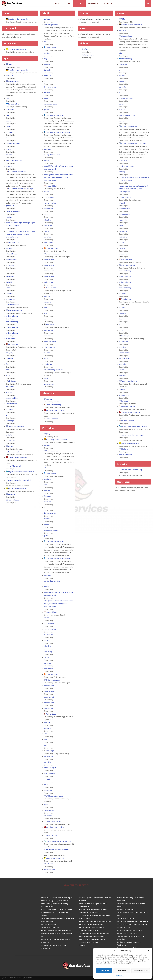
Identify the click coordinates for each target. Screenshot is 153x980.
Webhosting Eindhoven (17, 426)
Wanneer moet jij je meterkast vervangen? (56, 904)
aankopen (10, 76)
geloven (9, 166)
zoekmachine (11, 441)
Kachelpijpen (45, 948)
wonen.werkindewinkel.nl (17, 49)
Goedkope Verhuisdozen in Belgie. (21, 189)
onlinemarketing (12, 316)
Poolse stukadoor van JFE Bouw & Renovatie (56, 910)
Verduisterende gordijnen (17, 458)
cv (7, 138)
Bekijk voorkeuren (140, 971)
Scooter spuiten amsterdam (19, 19)
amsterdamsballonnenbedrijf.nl (20, 480)
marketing (10, 294)
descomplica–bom (13, 144)
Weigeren (121, 971)
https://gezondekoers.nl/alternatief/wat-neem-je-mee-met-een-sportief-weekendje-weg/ (21, 234)
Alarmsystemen (14, 81)
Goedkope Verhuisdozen (17, 172)
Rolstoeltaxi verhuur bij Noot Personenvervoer (95, 922)
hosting (9, 217)
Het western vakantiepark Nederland (130, 930)
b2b (7, 98)
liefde (8, 271)
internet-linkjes (11, 254)
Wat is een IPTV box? (124, 927)
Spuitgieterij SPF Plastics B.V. (127, 933)
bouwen (9, 121)
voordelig (9, 409)
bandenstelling (14, 104)
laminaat (11, 446)
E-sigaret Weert (84, 919)
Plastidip (82, 945)
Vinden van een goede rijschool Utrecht (54, 901)
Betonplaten (83, 901)
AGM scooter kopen (48, 907)
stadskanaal (11, 387)
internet (9, 248)
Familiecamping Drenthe (125, 918)
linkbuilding (10, 282)
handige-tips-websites (14, 211)
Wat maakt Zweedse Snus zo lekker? (54, 945)
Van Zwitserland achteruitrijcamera (91, 928)
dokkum (9, 149)
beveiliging (10, 110)
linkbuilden (10, 277)
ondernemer (11, 299)
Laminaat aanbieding (16, 452)
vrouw (8, 415)
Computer (10, 127)
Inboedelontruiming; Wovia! (88, 931)
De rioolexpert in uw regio (126, 910)
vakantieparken (12, 404)
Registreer (107, 3)
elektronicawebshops (14, 161)
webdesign (10, 421)
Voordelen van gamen (48, 925)
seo (8, 370)
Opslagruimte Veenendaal (50, 928)
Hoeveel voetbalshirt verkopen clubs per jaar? (57, 931)
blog (8, 115)
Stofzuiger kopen (12, 500)
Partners (80, 3)
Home (58, 3)
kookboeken (11, 265)
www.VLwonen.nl (14, 466)
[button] (149, 951)
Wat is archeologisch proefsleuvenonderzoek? (95, 916)
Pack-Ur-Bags (13, 344)
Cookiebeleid (120, 976)
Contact (68, 3)
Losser (9, 288)
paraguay (9, 353)
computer (10, 132)
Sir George (12, 381)
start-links (10, 392)
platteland (10, 359)
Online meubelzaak (15, 310)
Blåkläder (12, 494)
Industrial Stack (14, 243)
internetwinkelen (12, 260)
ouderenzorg (11, 339)
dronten (9, 155)
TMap (10, 64)
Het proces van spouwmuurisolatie (91, 925)
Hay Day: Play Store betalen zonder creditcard (95, 898)
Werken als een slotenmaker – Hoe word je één (57, 898)
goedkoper (10, 206)
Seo (8, 364)
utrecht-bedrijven (12, 398)
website (9, 435)
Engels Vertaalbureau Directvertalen (21, 472)
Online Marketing (14, 305)
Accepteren (104, 971)
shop (8, 375)
